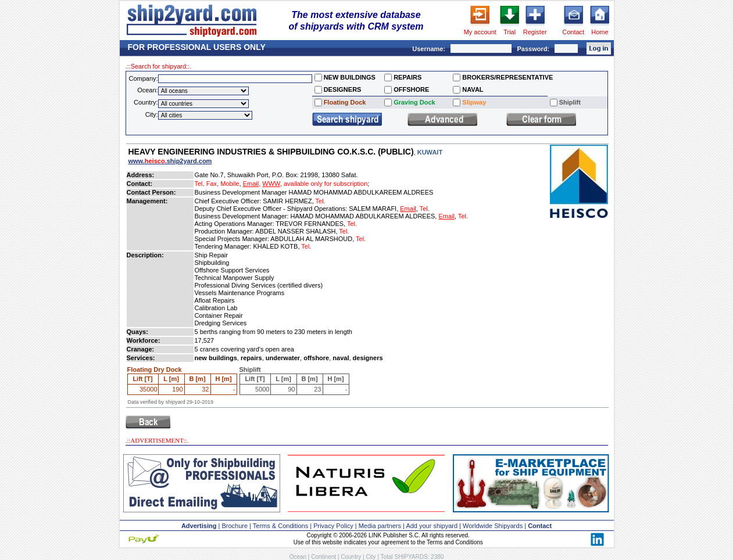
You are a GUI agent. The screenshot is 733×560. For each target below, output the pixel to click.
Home (600, 32)
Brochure (235, 526)
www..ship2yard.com (170, 161)
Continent (323, 557)
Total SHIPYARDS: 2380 (412, 557)
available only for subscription (326, 184)
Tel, (200, 184)
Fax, (212, 184)
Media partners (380, 526)
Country (351, 557)
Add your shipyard (432, 526)
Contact (573, 32)
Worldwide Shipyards (493, 526)
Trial (509, 32)
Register (535, 32)
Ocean (298, 557)
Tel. (321, 201)
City (371, 557)
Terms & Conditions (280, 526)
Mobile (230, 184)
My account (480, 32)
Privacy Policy (333, 526)
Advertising (199, 526)
